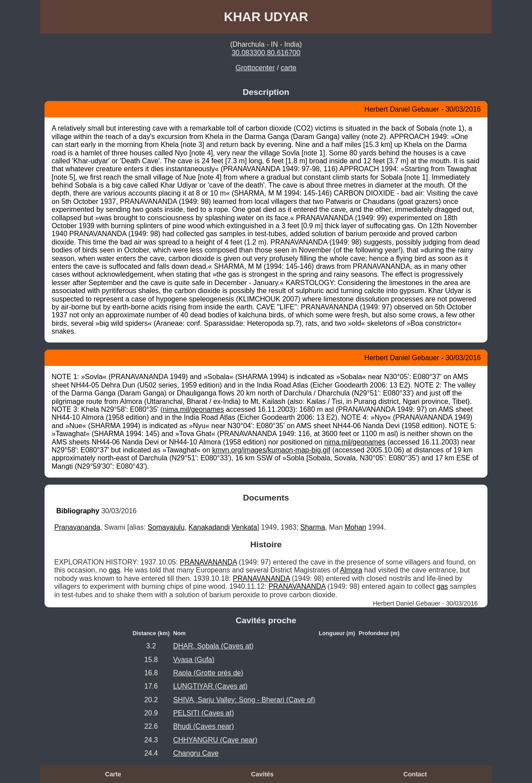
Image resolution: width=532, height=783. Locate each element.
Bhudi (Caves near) (203, 726)
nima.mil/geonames (193, 409)
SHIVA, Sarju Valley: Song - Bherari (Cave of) (244, 700)
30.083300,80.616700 (266, 53)
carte (288, 68)
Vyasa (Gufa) (194, 660)
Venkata (244, 527)
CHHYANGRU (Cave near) (215, 740)
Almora (351, 570)
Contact (415, 774)
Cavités (262, 774)
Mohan (355, 527)
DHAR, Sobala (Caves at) (213, 646)
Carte (113, 774)
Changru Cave (196, 753)
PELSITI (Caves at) (203, 713)
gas (115, 570)
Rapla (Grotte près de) (208, 673)
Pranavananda (77, 527)
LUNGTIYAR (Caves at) (210, 686)
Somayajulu (166, 527)
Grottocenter (255, 68)
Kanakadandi (209, 527)
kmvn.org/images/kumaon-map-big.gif (271, 450)
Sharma (313, 527)
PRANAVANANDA (208, 562)
